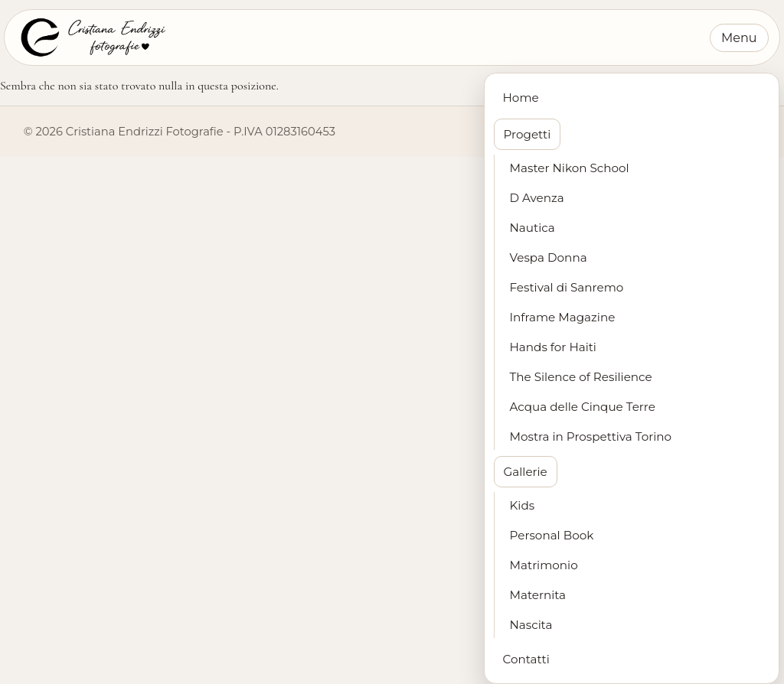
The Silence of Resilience (581, 377)
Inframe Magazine (563, 317)
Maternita (538, 595)
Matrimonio (544, 565)
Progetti (528, 134)
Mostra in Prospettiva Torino (591, 436)
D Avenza (537, 198)
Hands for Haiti (553, 347)
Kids (523, 505)
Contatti (526, 659)
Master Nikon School (570, 168)
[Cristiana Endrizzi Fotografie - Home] (91, 37)
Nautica (532, 228)
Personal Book (552, 535)
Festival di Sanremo (567, 287)
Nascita (531, 625)
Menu (739, 38)
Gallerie (526, 472)
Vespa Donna (549, 257)
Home (521, 98)
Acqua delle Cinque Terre (583, 407)
